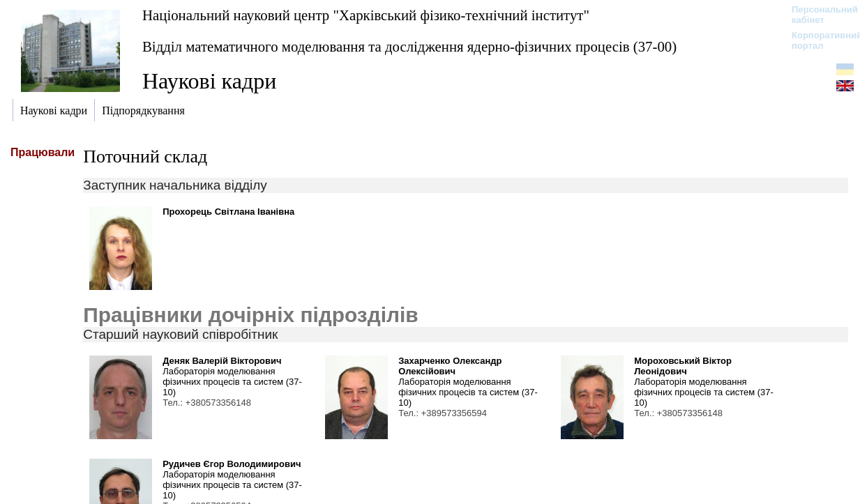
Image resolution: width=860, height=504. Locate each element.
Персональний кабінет (818, 15)
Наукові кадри (209, 81)
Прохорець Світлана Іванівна (228, 212)
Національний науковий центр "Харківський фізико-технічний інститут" (366, 15)
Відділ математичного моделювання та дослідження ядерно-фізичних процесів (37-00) (409, 46)
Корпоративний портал (818, 40)
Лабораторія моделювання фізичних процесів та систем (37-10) (232, 382)
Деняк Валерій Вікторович (222, 361)
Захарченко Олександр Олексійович (450, 366)
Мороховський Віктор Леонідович (683, 366)
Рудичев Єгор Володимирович (232, 464)
